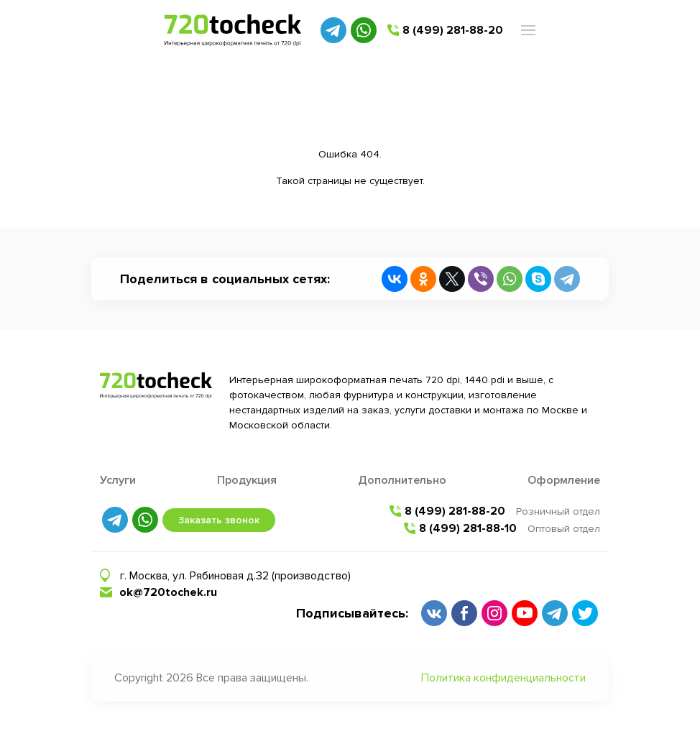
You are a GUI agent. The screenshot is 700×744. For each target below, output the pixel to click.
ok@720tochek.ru (168, 592)
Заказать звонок (219, 520)
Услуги (118, 480)
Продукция (247, 480)
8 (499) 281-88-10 (468, 528)
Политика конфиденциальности (503, 678)
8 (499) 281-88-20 (453, 30)
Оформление (564, 480)
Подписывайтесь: (352, 613)
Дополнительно (402, 480)
